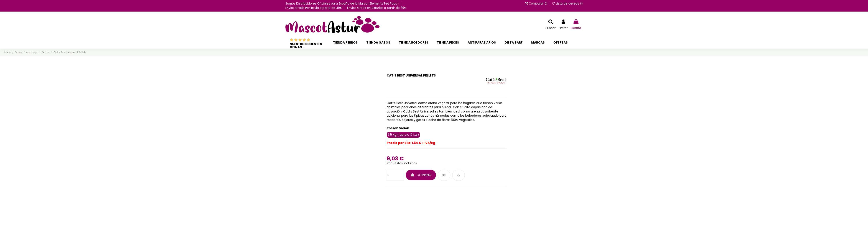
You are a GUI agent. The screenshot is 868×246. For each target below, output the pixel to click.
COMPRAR (421, 175)
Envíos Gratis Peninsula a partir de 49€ (314, 8)
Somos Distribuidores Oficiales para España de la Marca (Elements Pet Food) (342, 4)
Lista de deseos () (567, 4)
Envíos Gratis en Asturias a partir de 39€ (377, 8)
